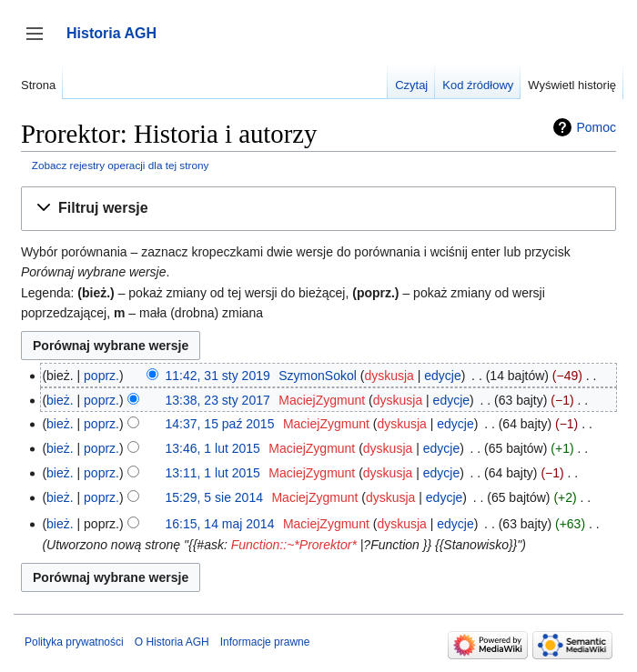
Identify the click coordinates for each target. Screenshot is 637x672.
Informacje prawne (265, 642)
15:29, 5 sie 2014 (214, 497)
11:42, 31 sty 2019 (218, 376)
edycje (442, 376)
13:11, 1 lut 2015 (213, 473)
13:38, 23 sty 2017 (218, 400)
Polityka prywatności (74, 642)
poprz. (101, 376)
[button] (318, 209)
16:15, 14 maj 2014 (220, 524)
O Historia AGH (172, 642)
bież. (60, 400)
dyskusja (389, 376)
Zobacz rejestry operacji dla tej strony (121, 165)
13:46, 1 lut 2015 (213, 448)
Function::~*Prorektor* (294, 545)
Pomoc (596, 127)
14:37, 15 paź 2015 (220, 424)
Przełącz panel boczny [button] (40, 42)
